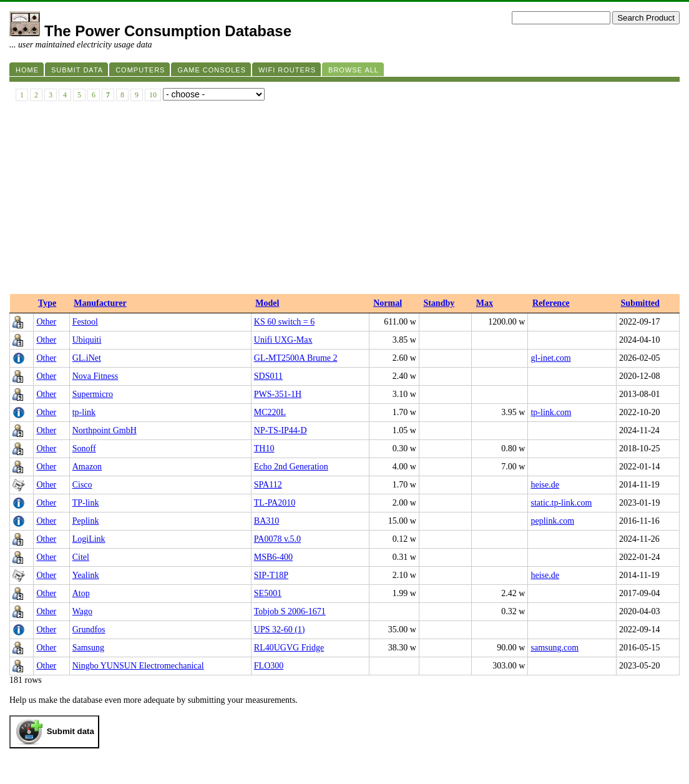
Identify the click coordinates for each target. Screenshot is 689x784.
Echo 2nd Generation (291, 467)
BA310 (266, 521)
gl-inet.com (550, 358)
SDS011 (268, 376)
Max (485, 303)
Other (46, 322)
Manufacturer (100, 303)
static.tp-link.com (561, 503)
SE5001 (268, 593)
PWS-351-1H (278, 394)
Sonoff (84, 448)
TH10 (264, 448)
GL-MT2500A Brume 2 (296, 358)
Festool (85, 322)
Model (267, 303)
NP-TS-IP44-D (281, 430)
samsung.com (555, 648)
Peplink (86, 521)
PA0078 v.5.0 (277, 539)
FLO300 (269, 666)
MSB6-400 (273, 557)
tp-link (84, 412)
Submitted (640, 303)
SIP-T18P (271, 575)
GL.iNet (87, 358)
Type (47, 303)
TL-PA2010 (275, 503)
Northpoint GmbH (105, 430)
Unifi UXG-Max (283, 340)
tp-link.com (551, 412)
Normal (388, 303)
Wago (82, 611)
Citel (81, 557)
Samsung (88, 648)
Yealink (86, 575)
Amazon (87, 467)
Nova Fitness (95, 376)
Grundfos (89, 630)
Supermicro (93, 394)
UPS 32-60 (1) (280, 630)
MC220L (270, 412)
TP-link (86, 503)
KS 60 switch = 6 (284, 322)
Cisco (82, 485)
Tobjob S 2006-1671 (290, 611)
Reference (551, 303)
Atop (81, 593)
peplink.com (552, 521)
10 (153, 95)
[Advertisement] (344, 200)
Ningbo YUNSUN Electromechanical (138, 666)
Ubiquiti (87, 340)
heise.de (545, 485)
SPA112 (268, 485)
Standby (439, 303)
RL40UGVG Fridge (289, 648)
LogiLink (89, 539)
